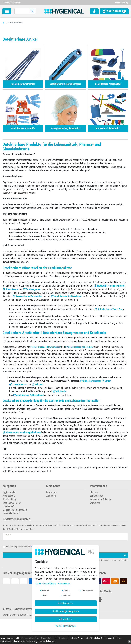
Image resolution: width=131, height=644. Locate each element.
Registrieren (52, 492)
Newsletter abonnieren (16, 519)
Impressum (64, 583)
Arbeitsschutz (9, 496)
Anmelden (51, 496)
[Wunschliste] (122, 3)
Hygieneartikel (9, 492)
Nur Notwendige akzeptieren (66, 611)
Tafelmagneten (33, 289)
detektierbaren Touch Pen (110, 309)
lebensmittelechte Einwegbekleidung (23, 432)
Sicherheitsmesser (92, 381)
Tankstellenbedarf (11, 513)
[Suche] (32, 11)
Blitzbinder (61, 391)
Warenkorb (95, 503)
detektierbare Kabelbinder (81, 347)
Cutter (108, 381)
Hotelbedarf (8, 506)
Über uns (94, 492)
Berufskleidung (9, 499)
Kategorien (9, 486)
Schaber (39, 384)
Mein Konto (53, 486)
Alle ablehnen (66, 619)
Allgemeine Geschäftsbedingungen (31, 609)
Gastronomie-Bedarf (12, 503)
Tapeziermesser (20, 384)
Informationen (98, 486)
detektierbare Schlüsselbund (68, 296)
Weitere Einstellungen (65, 626)
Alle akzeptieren (65, 603)
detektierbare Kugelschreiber (111, 286)
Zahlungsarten (97, 496)
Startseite (7, 609)
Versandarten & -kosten (101, 499)
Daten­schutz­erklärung (46, 583)
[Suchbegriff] (21, 11)
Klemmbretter (12, 289)
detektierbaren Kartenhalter (29, 296)
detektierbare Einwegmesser (47, 347)
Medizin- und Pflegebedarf (15, 510)
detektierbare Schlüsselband (30, 395)
